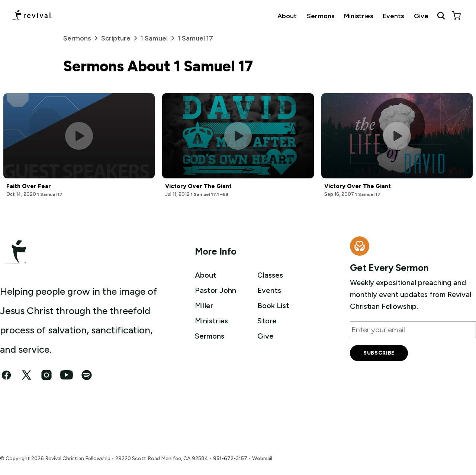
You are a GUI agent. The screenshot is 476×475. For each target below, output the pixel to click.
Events (393, 16)
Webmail (262, 458)
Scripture (121, 38)
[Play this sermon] (79, 136)
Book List (273, 305)
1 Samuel (159, 38)
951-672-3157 (230, 458)
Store (267, 320)
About (287, 16)
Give (421, 16)
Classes (270, 275)
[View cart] (456, 16)
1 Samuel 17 (195, 38)
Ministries (358, 16)
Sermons (321, 16)
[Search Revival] (441, 16)
